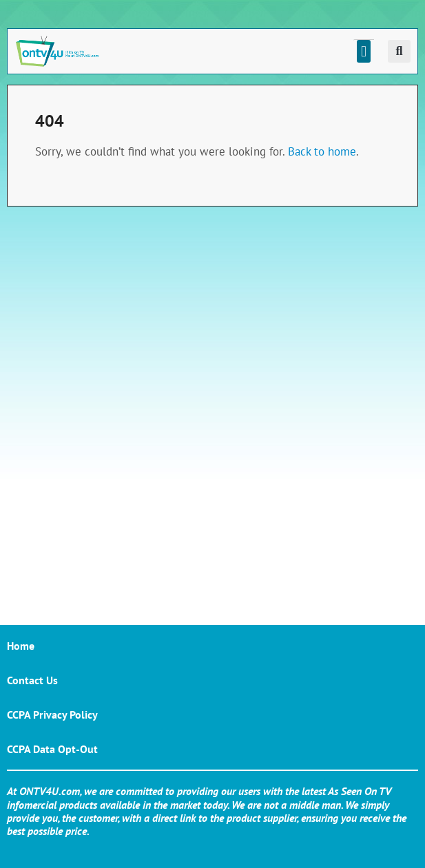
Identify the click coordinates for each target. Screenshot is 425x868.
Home (21, 646)
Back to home (322, 151)
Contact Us (32, 680)
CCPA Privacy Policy (52, 714)
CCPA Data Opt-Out (52, 749)
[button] (363, 51)
